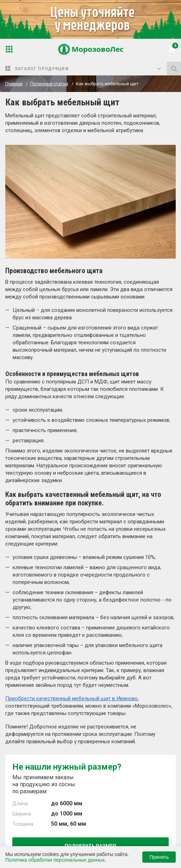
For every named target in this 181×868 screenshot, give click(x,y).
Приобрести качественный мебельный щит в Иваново (72, 698)
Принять (159, 857)
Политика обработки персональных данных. (56, 860)
